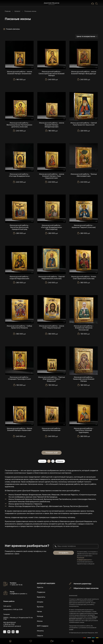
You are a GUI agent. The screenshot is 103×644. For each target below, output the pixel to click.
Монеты (40, 629)
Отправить (63, 553)
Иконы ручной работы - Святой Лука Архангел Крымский (84, 124)
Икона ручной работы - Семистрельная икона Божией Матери (51, 74)
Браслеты (41, 595)
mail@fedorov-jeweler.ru (18, 592)
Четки (39, 609)
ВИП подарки (43, 624)
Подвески (41, 590)
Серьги (40, 634)
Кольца (40, 614)
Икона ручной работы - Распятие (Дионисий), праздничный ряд (19, 227)
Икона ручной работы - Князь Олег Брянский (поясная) (84, 278)
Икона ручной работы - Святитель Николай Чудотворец (84, 430)
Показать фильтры (13, 29)
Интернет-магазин (46, 581)
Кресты (40, 585)
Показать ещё (52, 453)
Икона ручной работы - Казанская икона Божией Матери (84, 379)
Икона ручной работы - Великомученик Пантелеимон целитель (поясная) (19, 125)
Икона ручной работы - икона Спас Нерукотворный (51, 327)
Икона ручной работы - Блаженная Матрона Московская (84, 328)
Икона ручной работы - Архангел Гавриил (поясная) (84, 226)
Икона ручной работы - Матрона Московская (51, 429)
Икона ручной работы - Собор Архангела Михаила (19, 327)
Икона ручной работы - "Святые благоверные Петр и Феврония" (51, 379)
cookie (71, 627)
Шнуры (40, 600)
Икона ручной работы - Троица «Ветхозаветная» (84, 175)
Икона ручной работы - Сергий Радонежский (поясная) (51, 278)
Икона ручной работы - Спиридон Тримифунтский (19, 378)
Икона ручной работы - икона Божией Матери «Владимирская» (51, 125)
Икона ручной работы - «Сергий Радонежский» (19, 278)
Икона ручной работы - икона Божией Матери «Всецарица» (84, 73)
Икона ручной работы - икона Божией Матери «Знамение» (19, 73)
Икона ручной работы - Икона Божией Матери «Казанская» (19, 429)
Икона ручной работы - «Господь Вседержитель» (19, 175)
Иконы (40, 619)
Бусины (40, 605)
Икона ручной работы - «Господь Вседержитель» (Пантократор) (51, 227)
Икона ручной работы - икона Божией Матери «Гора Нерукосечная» (51, 176)
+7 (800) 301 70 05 (16, 583)
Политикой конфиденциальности (86, 558)
